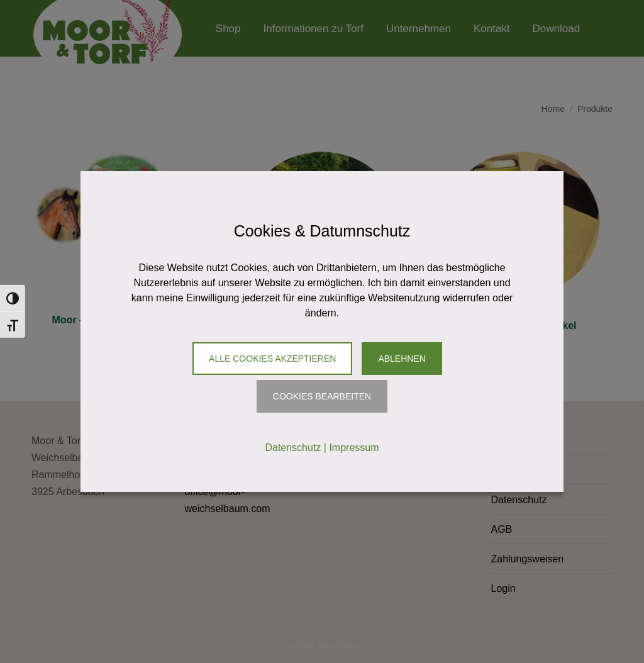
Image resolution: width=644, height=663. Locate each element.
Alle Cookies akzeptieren (272, 359)
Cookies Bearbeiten (322, 396)
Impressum (354, 448)
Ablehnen (402, 359)
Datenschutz (293, 448)
